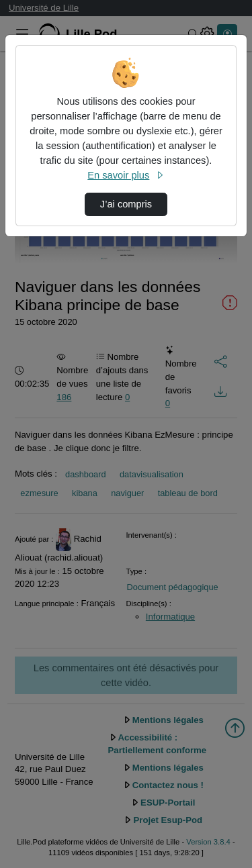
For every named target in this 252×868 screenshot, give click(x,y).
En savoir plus (126, 175)
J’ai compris (126, 204)
